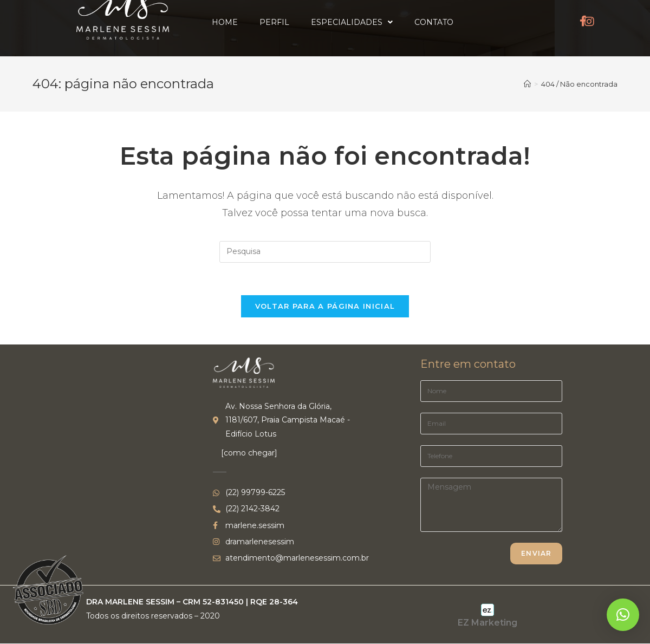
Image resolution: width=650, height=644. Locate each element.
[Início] (527, 84)
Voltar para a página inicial (325, 306)
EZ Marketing (487, 623)
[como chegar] (249, 453)
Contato (434, 22)
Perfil (274, 22)
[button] (623, 615)
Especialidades (352, 22)
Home (225, 22)
